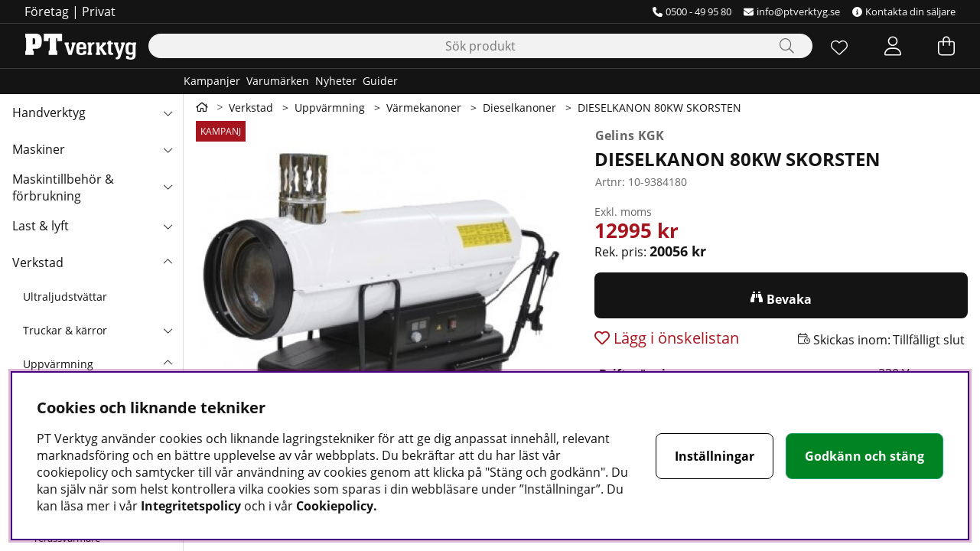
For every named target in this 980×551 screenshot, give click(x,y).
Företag (47, 11)
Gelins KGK (630, 135)
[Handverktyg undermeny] (168, 112)
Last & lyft (41, 226)
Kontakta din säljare (904, 11)
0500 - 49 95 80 (692, 11)
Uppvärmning (58, 364)
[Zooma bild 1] (383, 308)
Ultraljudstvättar (65, 297)
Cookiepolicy (335, 506)
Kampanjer (212, 81)
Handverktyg (49, 112)
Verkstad (38, 262)
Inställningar (715, 456)
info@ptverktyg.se (792, 11)
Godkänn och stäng (864, 456)
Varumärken (278, 81)
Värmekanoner (424, 108)
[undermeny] (168, 330)
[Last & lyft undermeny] (168, 226)
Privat (99, 11)
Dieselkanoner (519, 108)
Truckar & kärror (65, 330)
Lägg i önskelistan (674, 338)
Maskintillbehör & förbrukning (63, 187)
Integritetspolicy (191, 506)
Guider (380, 81)
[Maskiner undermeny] (168, 149)
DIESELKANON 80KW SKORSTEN (659, 108)
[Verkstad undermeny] (168, 262)
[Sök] (480, 46)
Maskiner (39, 149)
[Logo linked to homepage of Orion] (81, 46)
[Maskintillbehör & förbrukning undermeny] (168, 186)
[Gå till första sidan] (202, 107)
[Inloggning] (893, 46)
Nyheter (336, 81)
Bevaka (789, 299)
